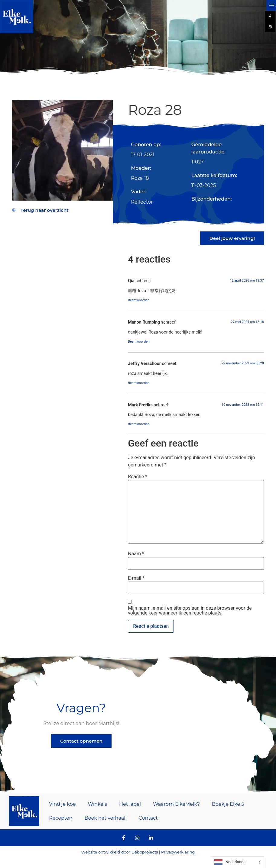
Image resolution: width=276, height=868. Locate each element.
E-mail (136, 578)
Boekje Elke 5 (228, 804)
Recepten (61, 818)
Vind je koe (62, 804)
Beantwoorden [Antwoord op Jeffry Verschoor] (139, 383)
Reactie (138, 477)
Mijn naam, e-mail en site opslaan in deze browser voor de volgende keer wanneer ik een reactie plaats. (190, 611)
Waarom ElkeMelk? (176, 804)
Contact (148, 818)
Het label (130, 804)
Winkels (97, 804)
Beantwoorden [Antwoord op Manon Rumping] (139, 342)
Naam (136, 554)
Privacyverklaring (178, 852)
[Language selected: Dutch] (237, 862)
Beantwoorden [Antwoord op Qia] (139, 300)
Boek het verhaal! (105, 818)
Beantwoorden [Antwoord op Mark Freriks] (139, 424)
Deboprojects (144, 852)
